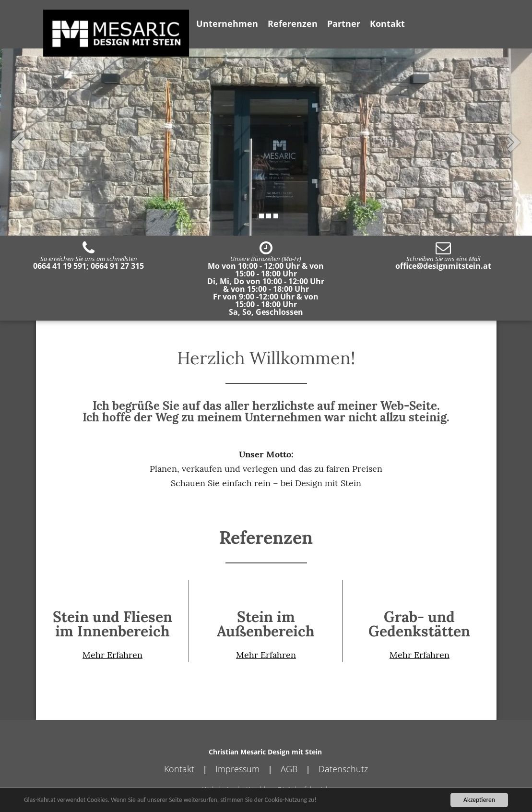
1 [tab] (254, 216)
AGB (289, 769)
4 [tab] (276, 216)
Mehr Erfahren (112, 655)
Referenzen (293, 24)
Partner (344, 24)
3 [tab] (269, 216)
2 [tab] (261, 216)
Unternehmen (227, 24)
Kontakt (387, 24)
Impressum (237, 769)
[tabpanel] (266, 142)
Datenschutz (343, 769)
